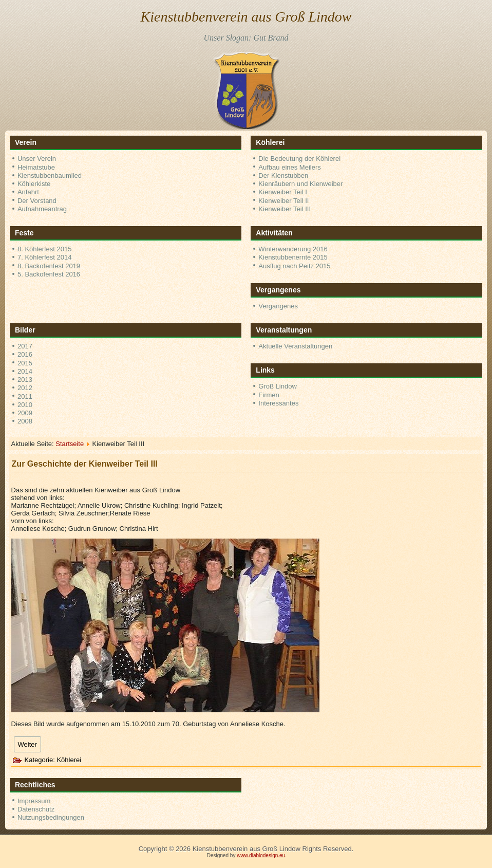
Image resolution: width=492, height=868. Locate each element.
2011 (25, 396)
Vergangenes (278, 306)
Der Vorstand (37, 201)
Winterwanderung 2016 (293, 249)
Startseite (70, 444)
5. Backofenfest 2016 (49, 274)
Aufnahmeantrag (42, 209)
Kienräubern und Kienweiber (300, 184)
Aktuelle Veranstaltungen (295, 346)
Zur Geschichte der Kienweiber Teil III (85, 464)
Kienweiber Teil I (282, 192)
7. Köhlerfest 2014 (45, 257)
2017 (25, 346)
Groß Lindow (277, 386)
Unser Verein (37, 159)
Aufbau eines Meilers (289, 167)
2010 (25, 405)
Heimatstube (36, 167)
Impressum (34, 801)
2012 (25, 388)
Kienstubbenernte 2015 (293, 257)
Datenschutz (36, 809)
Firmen (269, 395)
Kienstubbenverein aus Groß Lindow (246, 17)
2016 (25, 354)
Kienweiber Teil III (285, 209)
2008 (25, 421)
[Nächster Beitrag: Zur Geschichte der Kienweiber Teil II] (27, 744)
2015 (25, 363)
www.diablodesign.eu (261, 855)
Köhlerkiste (34, 184)
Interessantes (278, 403)
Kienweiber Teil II (283, 201)
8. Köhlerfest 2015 (45, 249)
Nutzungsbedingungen (51, 817)
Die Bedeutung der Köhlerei (299, 159)
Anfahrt (28, 192)
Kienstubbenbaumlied (50, 176)
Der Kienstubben (283, 176)
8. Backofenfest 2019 (49, 266)
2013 (25, 380)
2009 (25, 413)
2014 (25, 371)
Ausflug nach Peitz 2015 (294, 266)
